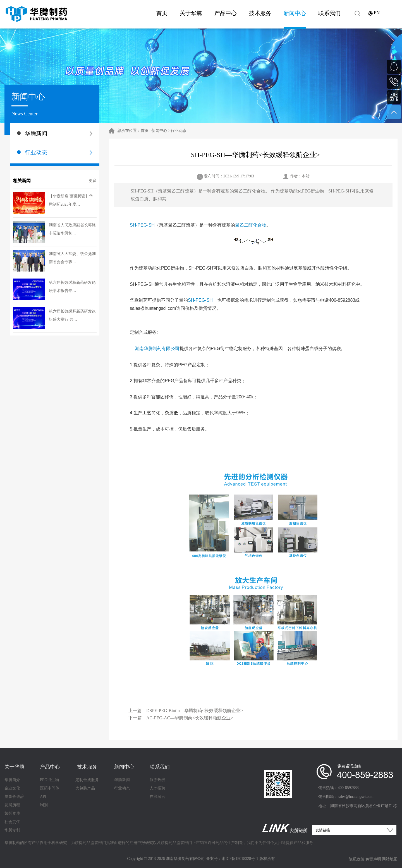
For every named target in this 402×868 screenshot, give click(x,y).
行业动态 (36, 153)
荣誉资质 (12, 813)
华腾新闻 (36, 134)
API (43, 797)
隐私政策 (356, 859)
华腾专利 (12, 830)
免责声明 (373, 859)
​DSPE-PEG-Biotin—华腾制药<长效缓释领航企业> (195, 711)
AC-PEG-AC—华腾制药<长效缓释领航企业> (190, 718)
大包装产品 (85, 788)
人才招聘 (157, 788)
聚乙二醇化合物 (251, 225)
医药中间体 (50, 788)
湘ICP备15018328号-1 (240, 859)
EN (377, 13)
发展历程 (12, 805)
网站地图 (390, 859)
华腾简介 (12, 780)
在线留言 (157, 797)
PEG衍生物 (49, 780)
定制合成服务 (87, 780)
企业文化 (12, 788)
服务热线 (157, 780)
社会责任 (12, 822)
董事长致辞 (14, 797)
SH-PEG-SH (142, 225)
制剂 (44, 805)
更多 (93, 181)
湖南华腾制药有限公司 (157, 349)
